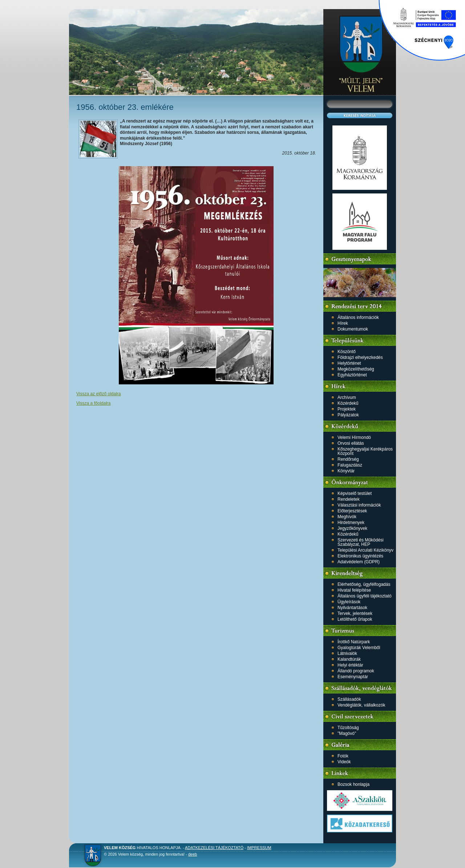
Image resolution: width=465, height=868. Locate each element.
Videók (344, 762)
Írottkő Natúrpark (354, 642)
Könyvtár (346, 471)
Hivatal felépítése (354, 590)
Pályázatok (348, 415)
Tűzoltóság (348, 728)
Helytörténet (349, 363)
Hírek (343, 323)
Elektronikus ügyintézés (360, 556)
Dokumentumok (353, 329)
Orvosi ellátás (351, 443)
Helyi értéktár (350, 665)
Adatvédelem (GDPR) (359, 562)
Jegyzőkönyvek (352, 528)
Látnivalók (347, 653)
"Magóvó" (347, 733)
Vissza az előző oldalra (99, 394)
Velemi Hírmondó (354, 437)
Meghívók (347, 517)
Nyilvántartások (352, 608)
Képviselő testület (355, 493)
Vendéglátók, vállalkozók (361, 705)
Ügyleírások (349, 602)
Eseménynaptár (353, 677)
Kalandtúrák (349, 659)
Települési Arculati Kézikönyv (365, 550)
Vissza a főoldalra (94, 403)
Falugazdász (350, 465)
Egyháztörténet (352, 375)
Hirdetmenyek (351, 523)
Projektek (347, 409)
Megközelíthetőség (356, 369)
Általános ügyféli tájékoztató (365, 596)
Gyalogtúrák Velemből (359, 648)
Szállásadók (349, 699)
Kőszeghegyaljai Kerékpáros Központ (365, 451)
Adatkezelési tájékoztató (214, 848)
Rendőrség (348, 459)
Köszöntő (347, 352)
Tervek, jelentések (355, 613)
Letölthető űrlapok (355, 619)
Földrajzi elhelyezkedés (360, 357)
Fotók (343, 756)
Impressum (259, 848)
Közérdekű (348, 403)
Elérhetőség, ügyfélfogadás (364, 584)
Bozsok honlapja (353, 784)
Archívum (347, 397)
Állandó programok (356, 671)
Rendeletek (349, 499)
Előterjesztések (352, 511)
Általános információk (358, 317)
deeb (193, 854)
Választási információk (359, 505)
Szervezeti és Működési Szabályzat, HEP (361, 542)
